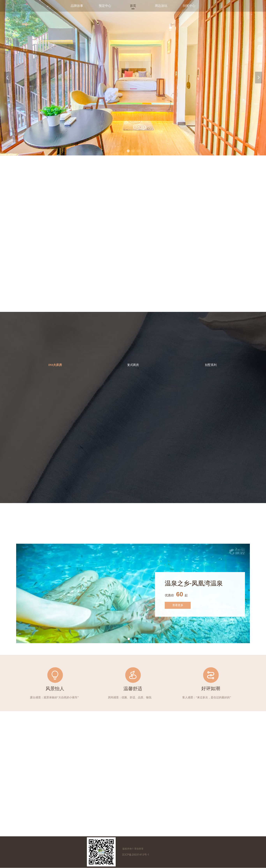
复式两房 (133, 365)
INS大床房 (55, 365)
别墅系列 (211, 365)
